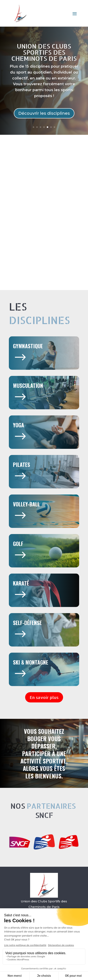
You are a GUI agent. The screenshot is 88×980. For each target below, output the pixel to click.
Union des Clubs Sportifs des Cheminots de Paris (44, 52)
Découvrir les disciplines (44, 113)
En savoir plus (44, 697)
